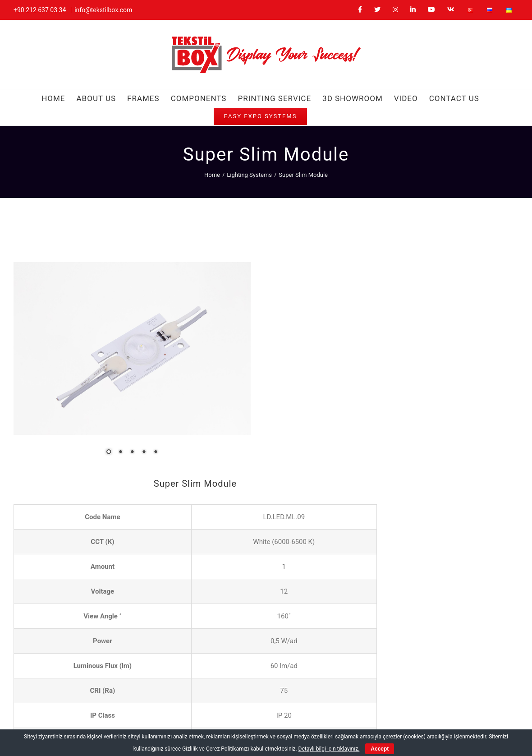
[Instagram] (377, 701)
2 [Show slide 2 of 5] (83, 397)
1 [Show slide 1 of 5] (71, 397)
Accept (380, 749)
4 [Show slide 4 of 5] (106, 397)
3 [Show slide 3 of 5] (94, 397)
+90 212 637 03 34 (40, 10)
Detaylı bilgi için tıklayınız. (329, 749)
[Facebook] (345, 701)
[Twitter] (361, 701)
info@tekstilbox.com (103, 10)
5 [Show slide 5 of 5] (118, 397)
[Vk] (426, 701)
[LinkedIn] (393, 701)
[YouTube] (409, 701)
